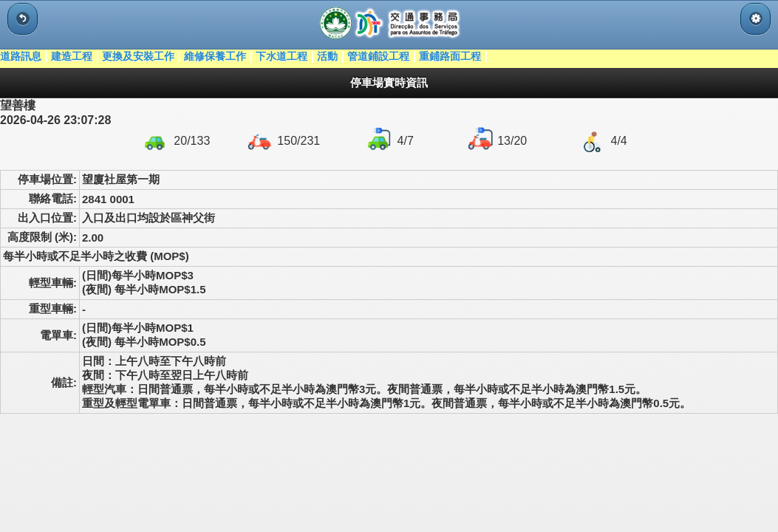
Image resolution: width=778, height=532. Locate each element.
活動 (327, 56)
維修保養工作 (215, 56)
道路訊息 (21, 56)
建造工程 (72, 56)
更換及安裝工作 (138, 56)
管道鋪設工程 (378, 56)
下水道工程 (281, 56)
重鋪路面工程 (450, 56)
